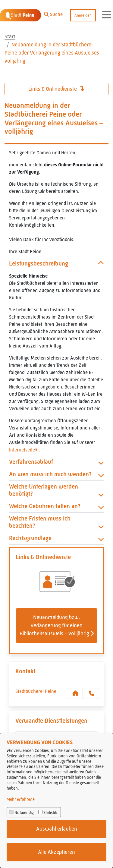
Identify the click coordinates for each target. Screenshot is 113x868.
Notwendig (24, 813)
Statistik (50, 813)
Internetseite (22, 450)
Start (10, 36)
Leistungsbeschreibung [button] (56, 264)
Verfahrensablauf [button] (56, 462)
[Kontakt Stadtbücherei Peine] (75, 693)
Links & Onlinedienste (56, 89)
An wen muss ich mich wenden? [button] (56, 474)
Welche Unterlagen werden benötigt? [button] (56, 490)
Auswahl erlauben (57, 829)
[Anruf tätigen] (92, 693)
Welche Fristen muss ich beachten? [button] (56, 522)
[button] (53, 13)
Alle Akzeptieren (56, 852)
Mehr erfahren (20, 799)
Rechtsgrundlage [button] (56, 538)
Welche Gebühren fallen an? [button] (56, 506)
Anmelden (83, 15)
